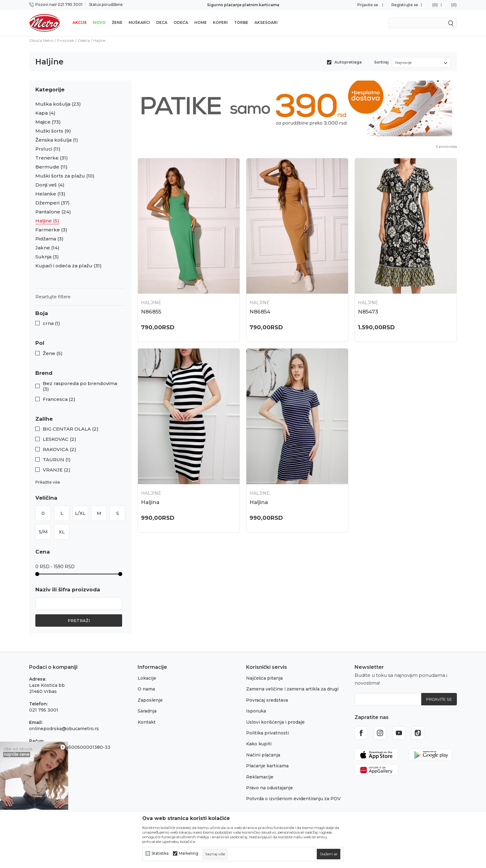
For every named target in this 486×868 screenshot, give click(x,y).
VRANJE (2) (57, 470)
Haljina (150, 502)
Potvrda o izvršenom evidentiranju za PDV (293, 799)
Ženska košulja (57, 140)
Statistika (160, 853)
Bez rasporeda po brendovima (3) (80, 386)
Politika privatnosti (267, 733)
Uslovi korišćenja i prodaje (275, 722)
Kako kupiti (259, 744)
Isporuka (256, 711)
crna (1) (51, 323)
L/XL (80, 513)
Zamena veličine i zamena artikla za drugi (292, 689)
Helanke (50, 194)
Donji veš (50, 185)
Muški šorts (53, 131)
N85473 (368, 312)
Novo (99, 22)
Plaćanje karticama (267, 766)
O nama (146, 689)
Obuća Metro (41, 40)
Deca (162, 22)
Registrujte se (405, 5)
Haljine (47, 221)
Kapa (45, 113)
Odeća (181, 22)
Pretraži (79, 620)
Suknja (47, 257)
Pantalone (53, 212)
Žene (117, 22)
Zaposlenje (150, 700)
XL (62, 532)
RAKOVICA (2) (60, 449)
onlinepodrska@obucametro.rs (64, 729)
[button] (80, 313)
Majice (48, 122)
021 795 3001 (44, 710)
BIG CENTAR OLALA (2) (71, 429)
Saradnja (147, 711)
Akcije (80, 22)
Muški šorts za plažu (65, 176)
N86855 (151, 312)
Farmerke (51, 230)
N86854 (260, 312)
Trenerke (52, 158)
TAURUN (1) (57, 460)
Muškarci (139, 22)
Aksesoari (266, 22)
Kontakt (147, 722)
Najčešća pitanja (264, 678)
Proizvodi (66, 40)
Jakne (47, 248)
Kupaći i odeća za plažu (68, 266)
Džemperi (53, 203)
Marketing (189, 853)
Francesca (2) (59, 399)
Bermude (51, 167)
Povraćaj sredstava (267, 700)
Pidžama (49, 239)
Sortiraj (381, 62)
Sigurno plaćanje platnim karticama (243, 5)
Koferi (220, 22)
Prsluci (48, 149)
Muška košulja (58, 104)
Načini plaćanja (263, 755)
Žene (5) (53, 353)
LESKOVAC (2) (60, 439)
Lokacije (147, 678)
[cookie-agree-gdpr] (329, 854)
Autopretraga (348, 62)
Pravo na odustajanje (270, 788)
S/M (43, 532)
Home (201, 22)
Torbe (241, 22)
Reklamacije (260, 777)
